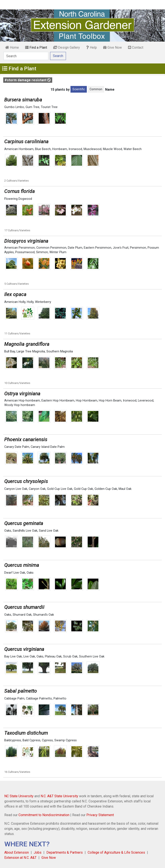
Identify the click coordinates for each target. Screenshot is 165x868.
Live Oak (29, 657)
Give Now (112, 47)
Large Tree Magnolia (31, 351)
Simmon (42, 252)
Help (92, 47)
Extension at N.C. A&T (20, 858)
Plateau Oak (53, 657)
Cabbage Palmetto (39, 699)
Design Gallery (67, 47)
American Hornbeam (19, 149)
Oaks (8, 531)
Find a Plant (36, 47)
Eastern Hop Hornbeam (58, 401)
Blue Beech (43, 149)
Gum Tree (32, 107)
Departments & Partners (65, 852)
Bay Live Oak (13, 657)
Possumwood (25, 252)
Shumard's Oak (44, 615)
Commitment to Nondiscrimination (44, 815)
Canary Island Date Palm (48, 447)
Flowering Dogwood (18, 199)
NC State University (19, 796)
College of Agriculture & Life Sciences (116, 852)
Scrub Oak (70, 657)
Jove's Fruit (121, 248)
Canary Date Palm (17, 447)
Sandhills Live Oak (25, 531)
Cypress (47, 740)
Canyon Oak (37, 489)
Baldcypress (13, 740)
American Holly (15, 302)
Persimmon (138, 248)
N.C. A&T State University (59, 796)
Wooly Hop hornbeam (20, 405)
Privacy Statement (100, 815)
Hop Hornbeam (87, 401)
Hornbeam (60, 149)
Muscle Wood (112, 149)
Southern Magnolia (60, 351)
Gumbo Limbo (14, 107)
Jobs (38, 852)
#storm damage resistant (28, 80)
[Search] (26, 56)
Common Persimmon (51, 248)
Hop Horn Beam (110, 401)
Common (96, 89)
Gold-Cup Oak (83, 489)
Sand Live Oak (49, 531)
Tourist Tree (49, 107)
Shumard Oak (22, 615)
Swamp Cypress (66, 740)
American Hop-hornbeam (22, 401)
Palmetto (60, 699)
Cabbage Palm (14, 699)
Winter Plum (58, 252)
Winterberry (43, 302)
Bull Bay (10, 351)
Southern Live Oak (92, 657)
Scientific (79, 89)
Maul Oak (125, 489)
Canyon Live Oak (16, 489)
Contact (136, 47)
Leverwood (146, 401)
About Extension (17, 852)
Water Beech (133, 149)
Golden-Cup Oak (106, 489)
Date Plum (75, 248)
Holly (30, 302)
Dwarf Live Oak (15, 573)
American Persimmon (20, 248)
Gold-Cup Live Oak (60, 489)
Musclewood (92, 149)
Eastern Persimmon (98, 248)
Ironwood (75, 149)
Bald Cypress (31, 740)
